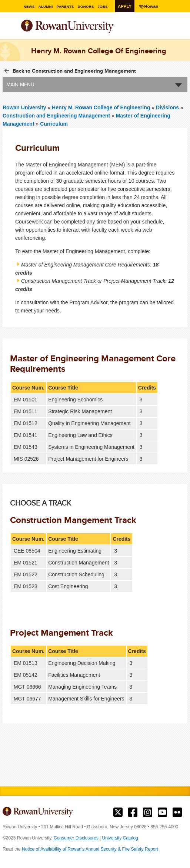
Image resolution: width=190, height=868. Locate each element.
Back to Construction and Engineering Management (74, 71)
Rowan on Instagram (148, 812)
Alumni (47, 6)
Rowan (149, 6)
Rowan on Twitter (118, 812)
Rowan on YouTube (162, 812)
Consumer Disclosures (76, 838)
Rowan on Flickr (177, 812)
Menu (9, 27)
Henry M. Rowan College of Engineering (102, 107)
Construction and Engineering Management (56, 116)
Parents (67, 6)
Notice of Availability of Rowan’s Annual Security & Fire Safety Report (90, 849)
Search (182, 29)
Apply (125, 6)
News (31, 6)
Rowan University (86, 26)
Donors (88, 6)
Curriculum (54, 124)
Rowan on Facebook (133, 812)
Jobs (105, 6)
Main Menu (20, 85)
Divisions (167, 107)
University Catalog (120, 838)
